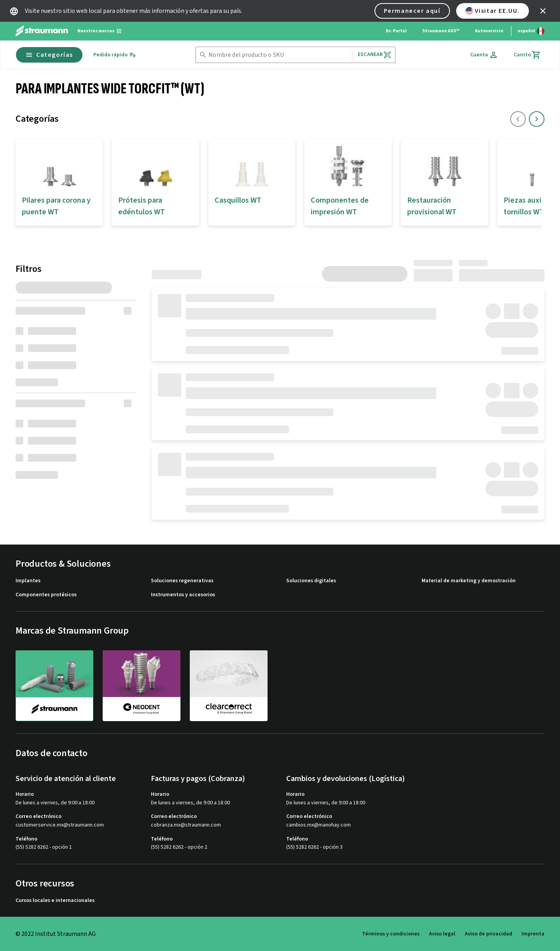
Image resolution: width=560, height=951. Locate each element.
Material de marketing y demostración (469, 581)
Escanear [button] (374, 55)
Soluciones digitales (311, 581)
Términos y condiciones (391, 934)
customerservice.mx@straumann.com (60, 825)
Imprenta (533, 934)
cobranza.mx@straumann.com (186, 825)
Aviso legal (442, 934)
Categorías (49, 55)
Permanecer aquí (412, 11)
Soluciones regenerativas (182, 581)
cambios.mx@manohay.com (318, 825)
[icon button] (543, 11)
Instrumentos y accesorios (183, 595)
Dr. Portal (396, 31)
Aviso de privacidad (488, 934)
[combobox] (279, 55)
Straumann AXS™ (441, 31)
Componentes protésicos (46, 595)
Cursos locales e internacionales (55, 901)
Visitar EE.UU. (493, 11)
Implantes (28, 581)
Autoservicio (489, 31)
